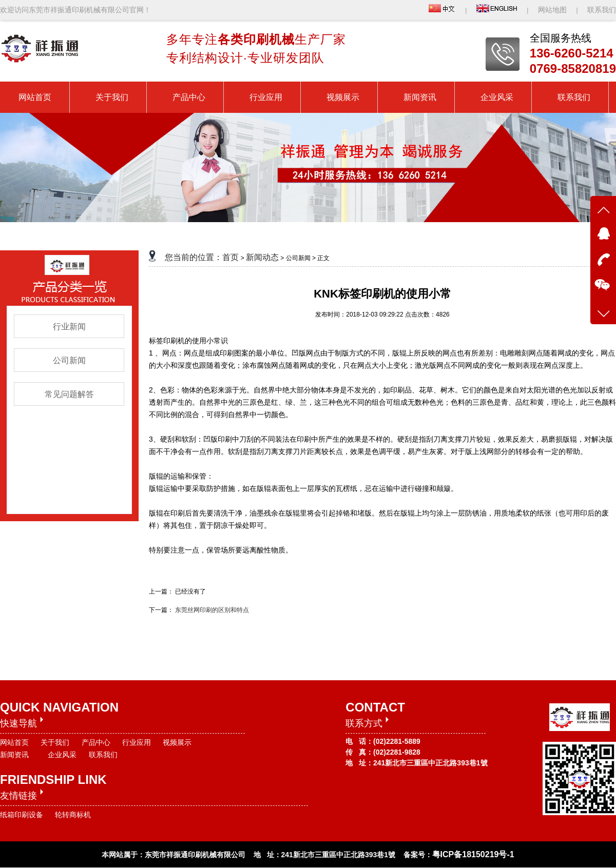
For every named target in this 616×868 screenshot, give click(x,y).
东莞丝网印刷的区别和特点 (212, 610)
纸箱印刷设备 (22, 815)
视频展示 (177, 742)
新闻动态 (262, 257)
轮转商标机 (73, 815)
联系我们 (602, 10)
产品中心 (96, 742)
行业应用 (137, 742)
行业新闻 (69, 327)
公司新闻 (69, 360)
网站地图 (553, 10)
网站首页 (14, 742)
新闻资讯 (14, 755)
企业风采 (62, 755)
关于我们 (55, 742)
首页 (230, 257)
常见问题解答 (69, 394)
